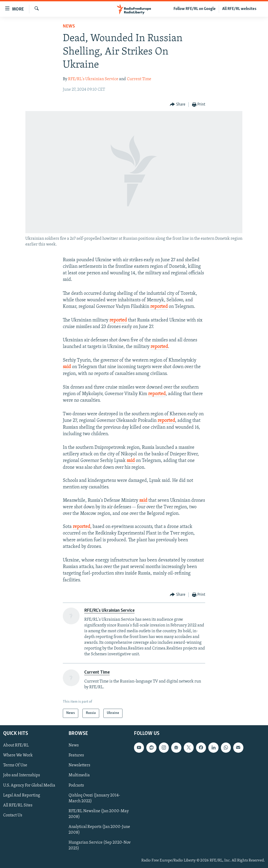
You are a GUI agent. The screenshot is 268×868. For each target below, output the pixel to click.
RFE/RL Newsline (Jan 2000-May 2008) (99, 814)
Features (76, 755)
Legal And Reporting (22, 795)
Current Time (139, 79)
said (67, 367)
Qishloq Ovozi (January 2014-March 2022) (94, 798)
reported (159, 307)
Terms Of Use (15, 765)
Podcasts (76, 785)
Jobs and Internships (22, 775)
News (69, 26)
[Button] (178, 105)
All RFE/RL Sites (18, 805)
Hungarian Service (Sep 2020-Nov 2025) (100, 845)
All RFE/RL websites (239, 9)
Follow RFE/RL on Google (195, 9)
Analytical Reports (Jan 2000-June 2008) (99, 830)
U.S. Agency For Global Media (29, 785)
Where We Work (18, 755)
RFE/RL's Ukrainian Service (93, 79)
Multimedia (79, 775)
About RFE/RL (16, 745)
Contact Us (13, 815)
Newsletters (79, 765)
